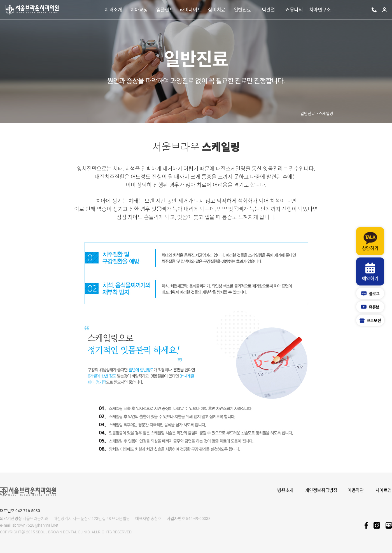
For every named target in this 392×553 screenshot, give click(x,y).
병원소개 (285, 490)
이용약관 (356, 490)
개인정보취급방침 (321, 490)
